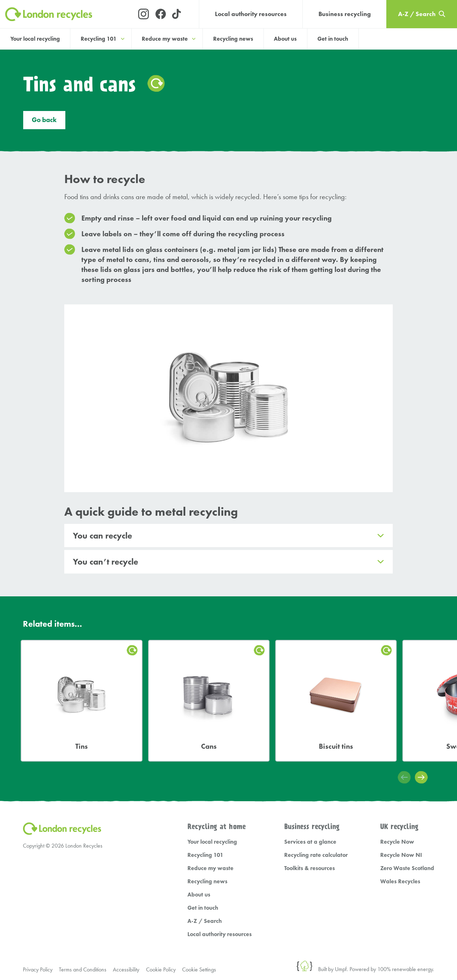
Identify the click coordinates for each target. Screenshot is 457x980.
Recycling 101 (205, 833)
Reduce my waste (210, 847)
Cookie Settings (202, 948)
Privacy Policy (38, 948)
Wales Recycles (400, 860)
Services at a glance (310, 820)
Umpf (341, 948)
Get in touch (333, 39)
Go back (44, 121)
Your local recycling (35, 39)
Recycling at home (217, 806)
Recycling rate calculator (316, 833)
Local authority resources (251, 14)
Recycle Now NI (401, 833)
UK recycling (399, 806)
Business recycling (345, 14)
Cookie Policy (163, 948)
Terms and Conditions (83, 948)
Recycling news (233, 39)
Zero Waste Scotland (407, 847)
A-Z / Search (205, 900)
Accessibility (127, 948)
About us (285, 39)
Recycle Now (397, 820)
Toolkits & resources (310, 847)
